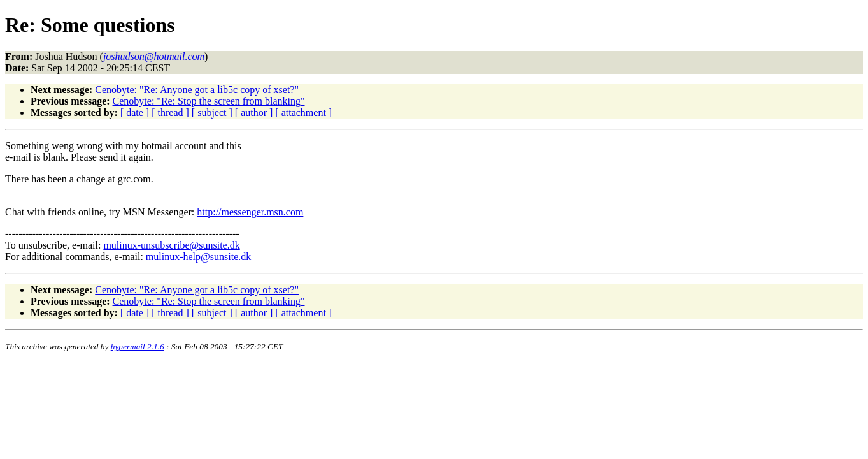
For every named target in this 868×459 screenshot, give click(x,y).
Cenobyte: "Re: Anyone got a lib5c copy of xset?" (197, 90)
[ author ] (254, 113)
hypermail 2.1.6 (138, 346)
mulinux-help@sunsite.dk (198, 257)
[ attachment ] (303, 113)
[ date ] (135, 113)
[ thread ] (170, 113)
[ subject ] (212, 113)
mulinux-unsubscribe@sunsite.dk (171, 245)
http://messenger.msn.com (250, 212)
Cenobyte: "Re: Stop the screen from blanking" (209, 101)
